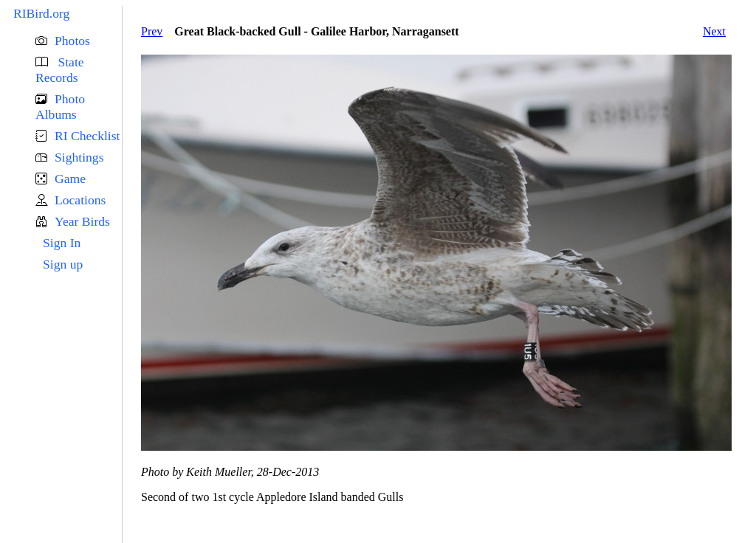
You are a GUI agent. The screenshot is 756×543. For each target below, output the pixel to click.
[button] (79, 41)
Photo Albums (60, 107)
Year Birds (82, 221)
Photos (72, 41)
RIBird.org (41, 13)
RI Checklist (87, 136)
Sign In (62, 243)
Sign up (63, 264)
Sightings (79, 157)
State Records (60, 70)
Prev (152, 31)
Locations (80, 200)
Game (70, 179)
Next (714, 31)
